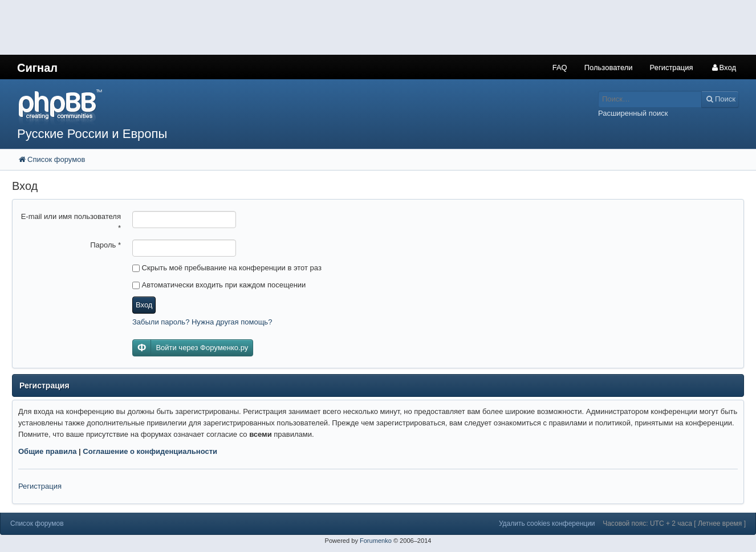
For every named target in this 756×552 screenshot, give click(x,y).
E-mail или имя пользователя (71, 222)
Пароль (105, 245)
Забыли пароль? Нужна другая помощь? (202, 322)
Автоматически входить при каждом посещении (219, 285)
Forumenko (376, 541)
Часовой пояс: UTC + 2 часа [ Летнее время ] (674, 523)
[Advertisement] (208, 26)
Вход (144, 305)
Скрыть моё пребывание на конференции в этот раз (227, 268)
